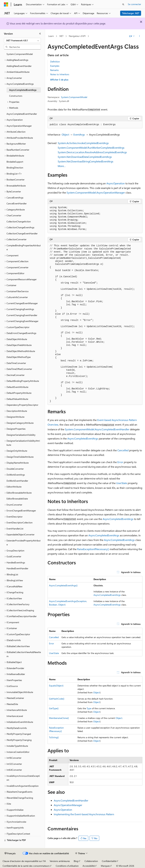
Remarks (54, 70)
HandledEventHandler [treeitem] (17, 568)
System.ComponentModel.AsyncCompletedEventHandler (97, 429)
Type (89, 708)
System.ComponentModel (74, 97)
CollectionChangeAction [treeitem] (19, 221)
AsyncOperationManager (68, 805)
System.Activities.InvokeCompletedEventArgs (83, 143)
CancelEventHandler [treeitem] (17, 203)
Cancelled (123, 450)
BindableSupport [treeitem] (15, 162)
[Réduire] (40, 34)
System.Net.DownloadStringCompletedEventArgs (85, 161)
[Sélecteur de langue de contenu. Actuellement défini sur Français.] (10, 853)
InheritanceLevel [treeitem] (15, 716)
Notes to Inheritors (60, 74)
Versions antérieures (60, 861)
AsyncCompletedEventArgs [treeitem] (23, 90)
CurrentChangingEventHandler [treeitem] (22, 315)
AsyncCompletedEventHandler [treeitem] (22, 114)
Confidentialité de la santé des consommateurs (26, 866)
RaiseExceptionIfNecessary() (93, 549)
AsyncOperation (116, 183)
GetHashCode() (57, 699)
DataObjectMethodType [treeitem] (19, 357)
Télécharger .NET (131, 13)
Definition (55, 62)
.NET (61, 36)
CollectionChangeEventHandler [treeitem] (22, 233)
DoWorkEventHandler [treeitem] (17, 481)
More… (62, 166)
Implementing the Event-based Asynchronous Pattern (84, 814)
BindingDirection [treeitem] (15, 168)
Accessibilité (89, 866)
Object (65, 134)
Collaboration (91, 861)
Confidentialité (109, 861)
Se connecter (134, 4)
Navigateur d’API (77, 36)
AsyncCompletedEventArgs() (63, 585)
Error (120, 462)
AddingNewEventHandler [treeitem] (19, 66)
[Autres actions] (140, 36)
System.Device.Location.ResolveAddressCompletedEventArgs (92, 152)
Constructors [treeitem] (16, 96)
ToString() (54, 737)
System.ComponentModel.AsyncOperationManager (96, 192)
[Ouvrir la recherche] (123, 4)
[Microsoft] (6, 4)
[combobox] (22, 40)
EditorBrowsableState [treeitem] (17, 499)
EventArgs (79, 134)
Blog (76, 861)
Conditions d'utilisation (67, 866)
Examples (55, 66)
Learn (51, 36)
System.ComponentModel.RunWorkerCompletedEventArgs (91, 148)
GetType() (54, 708)
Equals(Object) (56, 686)
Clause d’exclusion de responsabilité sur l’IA (24, 861)
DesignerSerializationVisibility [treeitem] (21, 435)
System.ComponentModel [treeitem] (20, 54)
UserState (122, 483)
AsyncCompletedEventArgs (83, 438)
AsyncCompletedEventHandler (71, 800)
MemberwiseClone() (59, 718)
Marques (105, 866)
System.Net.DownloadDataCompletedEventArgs (85, 157)
